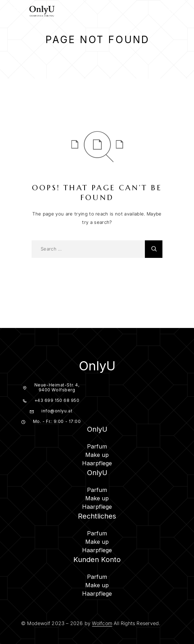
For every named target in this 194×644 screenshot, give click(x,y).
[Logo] (42, 11)
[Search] (157, 12)
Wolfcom (102, 623)
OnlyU (97, 366)
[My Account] (170, 12)
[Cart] (183, 11)
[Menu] (14, 11)
